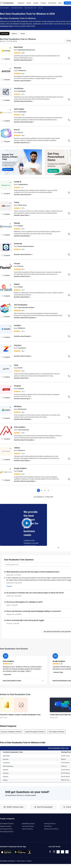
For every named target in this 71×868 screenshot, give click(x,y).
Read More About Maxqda (23, 236)
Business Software (5, 8)
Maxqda (17, 223)
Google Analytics (20, 468)
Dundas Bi (18, 182)
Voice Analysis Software (56, 736)
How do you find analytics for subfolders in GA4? (24, 602)
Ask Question (52, 3)
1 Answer (9, 586)
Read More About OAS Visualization (26, 318)
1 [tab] (58, 547)
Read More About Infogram (23, 399)
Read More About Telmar (22, 215)
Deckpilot (17, 325)
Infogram (17, 386)
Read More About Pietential (23, 81)
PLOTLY (20, 368)
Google (20, 471)
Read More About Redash (23, 297)
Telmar (17, 202)
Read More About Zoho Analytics (25, 440)
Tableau (17, 448)
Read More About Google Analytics (25, 481)
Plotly (16, 365)
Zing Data (18, 345)
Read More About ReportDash (24, 60)
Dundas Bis (18, 244)
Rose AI (17, 130)
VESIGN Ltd (21, 328)
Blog (60, 3)
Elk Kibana (18, 406)
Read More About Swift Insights (24, 122)
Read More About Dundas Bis (24, 255)
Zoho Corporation (24, 430)
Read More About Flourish (23, 276)
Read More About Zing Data (23, 356)
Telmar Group (22, 205)
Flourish (17, 264)
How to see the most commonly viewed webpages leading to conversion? (34, 611)
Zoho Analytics (20, 427)
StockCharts (19, 88)
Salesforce (21, 450)
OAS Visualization (21, 305)
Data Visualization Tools (30, 8)
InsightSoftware (23, 184)
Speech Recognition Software (35, 736)
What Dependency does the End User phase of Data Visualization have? (33, 572)
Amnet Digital (22, 112)
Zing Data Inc (22, 348)
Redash (17, 284)
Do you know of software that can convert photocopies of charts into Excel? (35, 593)
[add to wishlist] (10, 48)
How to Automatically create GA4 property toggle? (25, 620)
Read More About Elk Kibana (23, 419)
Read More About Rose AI (23, 143)
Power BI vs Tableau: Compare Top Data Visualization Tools (20, 719)
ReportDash (18, 47)
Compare (43, 3)
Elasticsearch (22, 409)
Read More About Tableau (23, 461)
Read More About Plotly (22, 378)
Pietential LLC (22, 71)
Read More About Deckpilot (23, 336)
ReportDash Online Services (27, 50)
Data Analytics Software (17, 8)
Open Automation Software (26, 308)
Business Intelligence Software (11, 736)
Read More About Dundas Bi (23, 195)
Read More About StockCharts (24, 101)
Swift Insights (19, 109)
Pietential (18, 68)
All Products (5, 34)
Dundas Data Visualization (26, 246)
